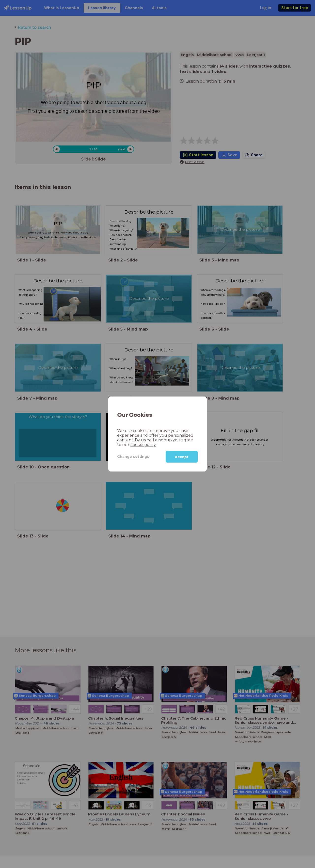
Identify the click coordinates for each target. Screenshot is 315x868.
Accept (182, 457)
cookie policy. (143, 444)
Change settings (133, 457)
